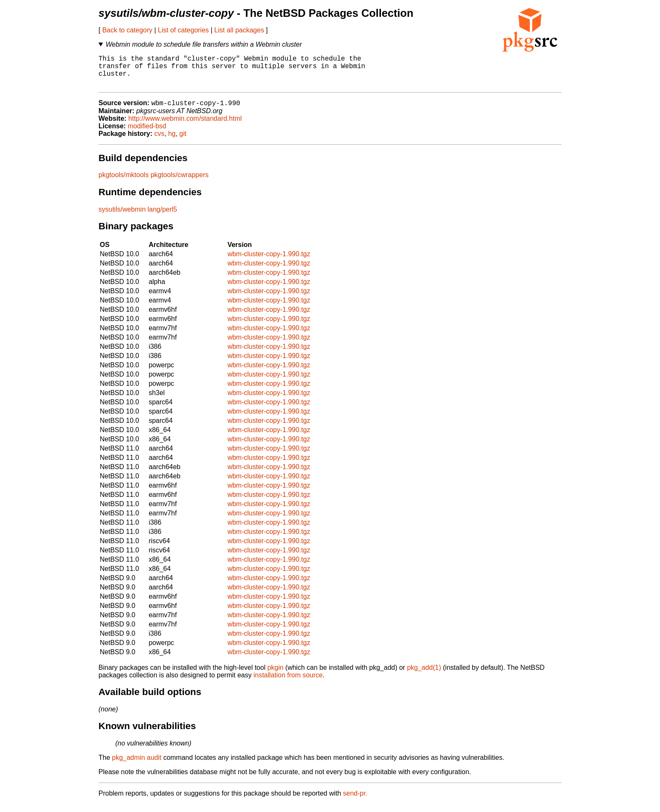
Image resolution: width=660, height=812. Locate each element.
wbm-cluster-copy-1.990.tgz (269, 262)
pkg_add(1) (424, 675)
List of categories (183, 30)
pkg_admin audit (137, 766)
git (183, 142)
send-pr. (355, 801)
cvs (160, 142)
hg (172, 142)
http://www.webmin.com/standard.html (185, 126)
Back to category (127, 30)
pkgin (275, 675)
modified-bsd (147, 134)
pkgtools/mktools (124, 183)
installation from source (288, 683)
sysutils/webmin (122, 217)
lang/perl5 (162, 217)
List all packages (239, 30)
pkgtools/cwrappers (180, 183)
